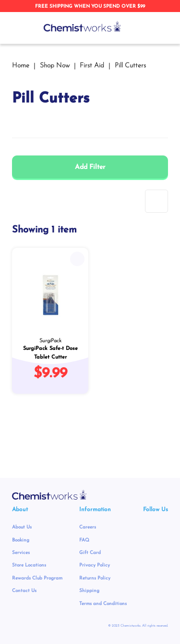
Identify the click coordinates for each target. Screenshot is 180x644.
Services (21, 553)
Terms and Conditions (103, 604)
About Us (22, 527)
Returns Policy (95, 578)
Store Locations (29, 565)
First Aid (93, 66)
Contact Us (24, 591)
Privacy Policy (95, 565)
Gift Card (90, 553)
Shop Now (56, 66)
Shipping (89, 591)
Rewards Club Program (37, 578)
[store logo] (82, 26)
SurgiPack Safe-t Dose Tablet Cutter (50, 353)
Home (22, 66)
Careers (88, 527)
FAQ (84, 540)
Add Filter (90, 167)
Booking (21, 540)
